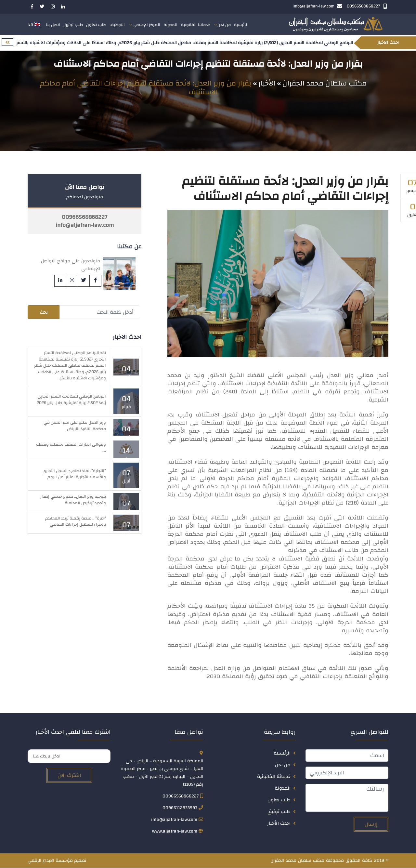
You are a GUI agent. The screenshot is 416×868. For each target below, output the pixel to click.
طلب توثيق (73, 25)
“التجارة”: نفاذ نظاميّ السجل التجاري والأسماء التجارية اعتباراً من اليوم (74, 474)
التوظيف (117, 25)
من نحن (224, 25)
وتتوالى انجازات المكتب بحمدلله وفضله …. (71, 448)
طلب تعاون (96, 25)
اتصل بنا (53, 25)
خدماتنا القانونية (196, 25)
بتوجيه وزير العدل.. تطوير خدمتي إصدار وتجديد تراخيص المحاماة (73, 500)
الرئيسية (241, 25)
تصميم (80, 861)
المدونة (171, 25)
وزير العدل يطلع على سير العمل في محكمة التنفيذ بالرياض (75, 426)
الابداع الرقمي (41, 861)
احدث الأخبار (279, 824)
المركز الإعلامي (146, 25)
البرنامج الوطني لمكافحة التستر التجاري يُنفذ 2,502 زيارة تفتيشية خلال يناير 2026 (71, 400)
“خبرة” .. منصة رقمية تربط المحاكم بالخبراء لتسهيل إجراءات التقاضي (76, 522)
